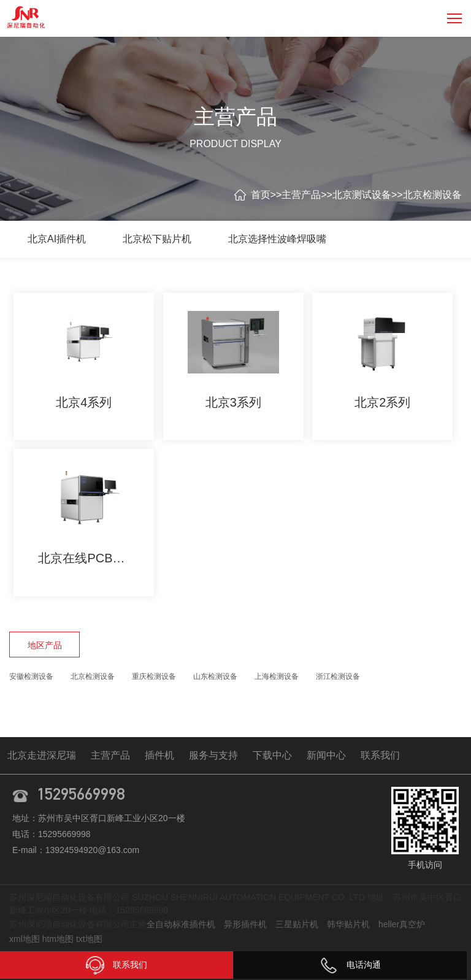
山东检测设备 (215, 676)
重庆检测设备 (154, 676)
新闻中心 (326, 755)
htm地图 (58, 939)
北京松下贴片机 (157, 239)
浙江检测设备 (338, 676)
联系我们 (380, 755)
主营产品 (301, 195)
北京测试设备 (362, 195)
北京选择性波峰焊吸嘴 (277, 239)
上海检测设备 (277, 676)
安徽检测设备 (31, 676)
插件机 (159, 755)
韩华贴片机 (348, 924)
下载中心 (272, 755)
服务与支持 (213, 755)
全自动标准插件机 (181, 924)
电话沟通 (350, 965)
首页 (261, 195)
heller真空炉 (402, 924)
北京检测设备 (432, 195)
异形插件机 (245, 924)
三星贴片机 (297, 924)
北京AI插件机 (57, 239)
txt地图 (89, 939)
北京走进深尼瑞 (42, 755)
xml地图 (25, 939)
